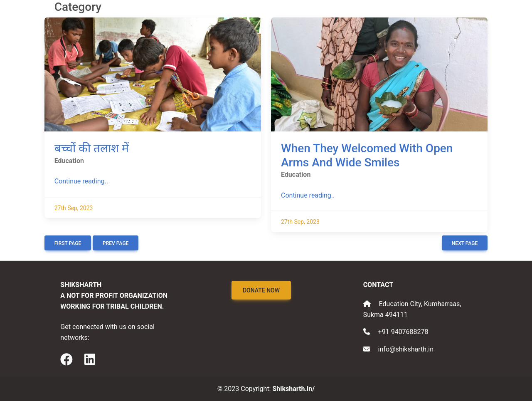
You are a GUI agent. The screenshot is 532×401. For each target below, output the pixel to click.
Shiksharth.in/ (293, 389)
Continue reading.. (81, 181)
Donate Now (261, 290)
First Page (68, 243)
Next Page (465, 243)
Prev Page (116, 243)
